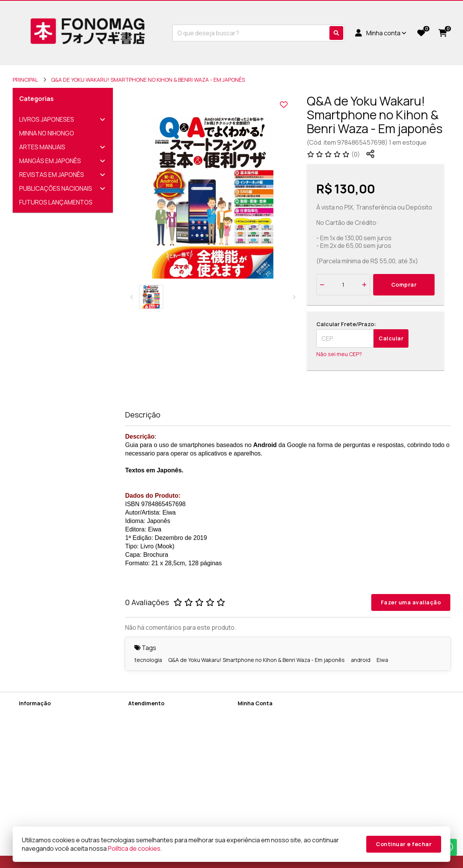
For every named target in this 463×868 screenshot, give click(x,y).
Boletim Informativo (262, 733)
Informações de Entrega (50, 723)
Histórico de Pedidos (265, 723)
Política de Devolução (46, 763)
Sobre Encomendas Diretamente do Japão (65, 806)
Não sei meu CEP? (339, 354)
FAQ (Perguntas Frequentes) (55, 820)
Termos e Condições (46, 783)
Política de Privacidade (47, 743)
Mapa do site (145, 723)
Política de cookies (43, 773)
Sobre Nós (32, 713)
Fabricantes (143, 743)
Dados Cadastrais (261, 713)
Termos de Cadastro (45, 733)
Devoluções (144, 733)
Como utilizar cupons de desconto (63, 793)
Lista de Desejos (259, 743)
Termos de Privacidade (48, 753)
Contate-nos (145, 713)
